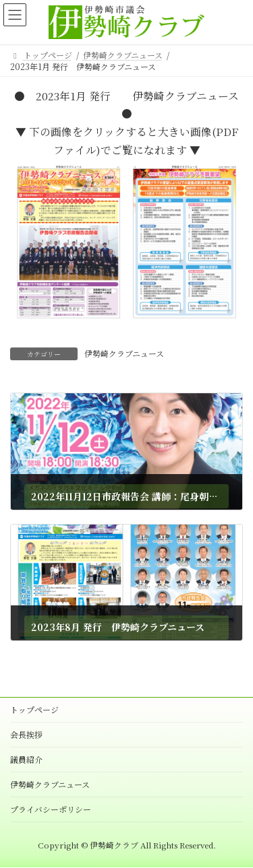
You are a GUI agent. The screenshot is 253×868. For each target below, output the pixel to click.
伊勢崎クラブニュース (124, 353)
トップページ (34, 709)
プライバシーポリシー (51, 809)
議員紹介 (26, 759)
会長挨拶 (26, 734)
